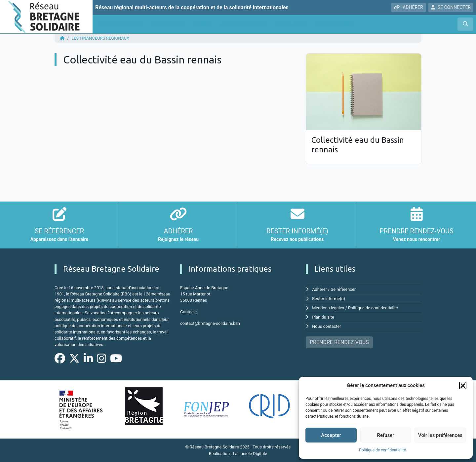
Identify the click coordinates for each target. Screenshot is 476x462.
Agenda (203, 24)
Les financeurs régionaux (100, 38)
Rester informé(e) (329, 299)
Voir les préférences (440, 435)
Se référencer (343, 289)
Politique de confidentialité (382, 450)
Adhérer (319, 289)
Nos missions (168, 24)
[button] (463, 385)
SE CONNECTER (451, 7)
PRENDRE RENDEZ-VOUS (339, 342)
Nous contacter (326, 326)
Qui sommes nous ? (120, 24)
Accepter (331, 435)
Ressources (291, 24)
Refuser (385, 435)
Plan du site (323, 317)
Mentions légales (328, 308)
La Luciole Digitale (250, 454)
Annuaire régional (244, 24)
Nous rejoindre (334, 24)
